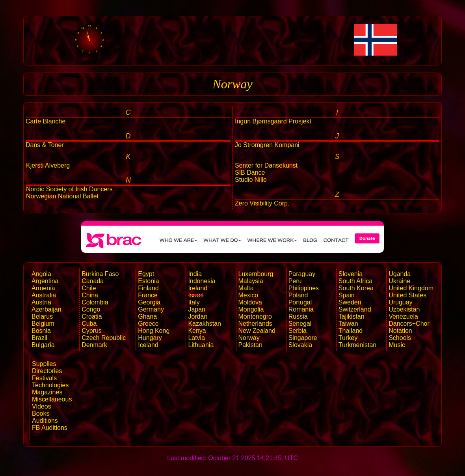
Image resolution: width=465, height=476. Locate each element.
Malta (246, 288)
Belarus (42, 316)
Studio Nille (251, 180)
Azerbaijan (46, 309)
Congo (91, 309)
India (195, 274)
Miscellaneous (52, 399)
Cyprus (92, 331)
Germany (151, 309)
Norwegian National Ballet (62, 196)
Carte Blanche (46, 121)
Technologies (50, 385)
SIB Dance (250, 173)
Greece (148, 324)
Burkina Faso (100, 274)
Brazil (39, 338)
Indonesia (202, 281)
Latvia (196, 338)
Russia (298, 316)
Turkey (348, 338)
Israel (196, 295)
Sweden (350, 302)
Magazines (47, 392)
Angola (41, 274)
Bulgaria (43, 345)
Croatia (92, 316)
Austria (41, 302)
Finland (148, 288)
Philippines (304, 288)
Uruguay (400, 302)
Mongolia (251, 309)
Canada (93, 281)
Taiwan (348, 324)
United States (407, 295)
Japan (197, 309)
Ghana (147, 316)
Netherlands (255, 324)
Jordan (198, 316)
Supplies (44, 364)
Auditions (45, 421)
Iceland (148, 345)
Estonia (148, 281)
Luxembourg (256, 274)
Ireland (198, 288)
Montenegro (255, 316)
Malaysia (251, 281)
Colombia (95, 302)
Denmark (94, 345)
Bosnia (41, 331)
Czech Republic (104, 338)
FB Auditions (50, 428)
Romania (301, 309)
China (90, 295)
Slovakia (300, 345)
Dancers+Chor (409, 324)
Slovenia (351, 274)
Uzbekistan (404, 309)
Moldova (250, 302)
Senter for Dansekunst (266, 165)
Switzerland (355, 309)
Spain (347, 295)
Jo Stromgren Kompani (267, 145)
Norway (249, 338)
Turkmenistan (357, 345)
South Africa (355, 281)
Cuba (89, 324)
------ (38, 435)
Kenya (197, 331)
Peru (295, 281)
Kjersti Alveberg (48, 165)
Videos (42, 406)
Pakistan (250, 345)
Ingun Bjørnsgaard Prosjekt (273, 121)
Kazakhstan (205, 324)
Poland (298, 295)
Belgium (43, 324)
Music (397, 345)
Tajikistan (352, 316)
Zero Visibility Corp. (262, 203)
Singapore (303, 338)
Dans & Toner (45, 145)
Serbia (298, 331)
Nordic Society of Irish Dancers (69, 189)
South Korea (356, 288)
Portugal (300, 302)
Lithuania (201, 345)
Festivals (44, 378)
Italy (194, 302)
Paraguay (302, 274)
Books (41, 413)
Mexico (248, 295)
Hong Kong (154, 331)
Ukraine (399, 281)
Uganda (400, 274)
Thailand (351, 331)
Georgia (149, 302)
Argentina (45, 281)
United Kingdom (411, 288)
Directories (47, 371)
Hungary (150, 338)
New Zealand (257, 331)
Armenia (43, 288)
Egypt (146, 274)
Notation (400, 331)
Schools (400, 338)
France (148, 295)
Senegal (300, 324)
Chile (89, 288)
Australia (44, 295)
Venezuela (403, 316)
